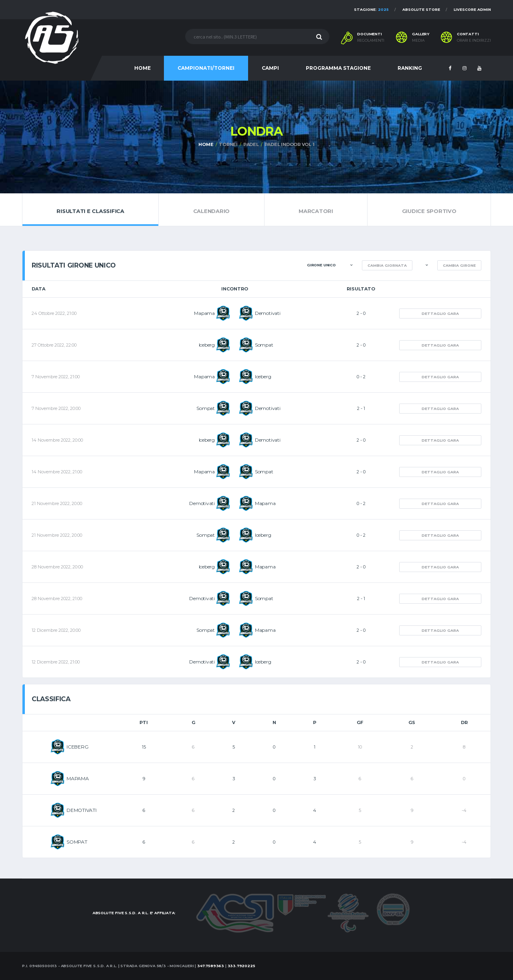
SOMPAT (77, 842)
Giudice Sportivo (429, 209)
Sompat (264, 345)
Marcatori (316, 209)
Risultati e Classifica (90, 209)
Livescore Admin (472, 9)
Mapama (204, 313)
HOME (142, 68)
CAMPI (270, 68)
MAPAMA (78, 778)
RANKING (410, 68)
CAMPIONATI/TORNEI (206, 68)
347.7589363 (211, 966)
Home (206, 144)
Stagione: (371, 9)
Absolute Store (421, 9)
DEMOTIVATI (82, 810)
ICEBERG (77, 747)
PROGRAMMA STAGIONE (338, 68)
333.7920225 (241, 966)
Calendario (211, 209)
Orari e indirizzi (474, 41)
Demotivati (268, 313)
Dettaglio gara (440, 313)
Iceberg (207, 345)
